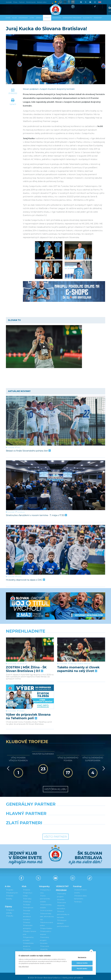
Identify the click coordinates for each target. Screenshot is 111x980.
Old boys (27, 899)
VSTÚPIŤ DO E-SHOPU (81, 888)
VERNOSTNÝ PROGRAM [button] (72, 18)
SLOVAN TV (88, 18)
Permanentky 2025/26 (46, 903)
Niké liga (73, 655)
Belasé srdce (42, 2)
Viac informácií (24, 967)
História (26, 887)
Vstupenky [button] (23, 18)
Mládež (22, 701)
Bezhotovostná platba (46, 921)
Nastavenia (82, 957)
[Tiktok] (95, 6)
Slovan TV (23, 655)
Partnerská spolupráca (28, 924)
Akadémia (56, 18)
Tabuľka (10, 913)
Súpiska (10, 887)
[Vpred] (103, 766)
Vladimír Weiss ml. (84, 655)
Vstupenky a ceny (45, 888)
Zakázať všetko (82, 963)
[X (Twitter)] (86, 2)
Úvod (8, 18)
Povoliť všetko (82, 969)
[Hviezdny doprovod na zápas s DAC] (56, 550)
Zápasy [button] (39, 18)
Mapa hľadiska (46, 926)
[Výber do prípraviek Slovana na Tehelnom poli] (30, 691)
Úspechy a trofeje (28, 891)
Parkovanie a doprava (46, 930)
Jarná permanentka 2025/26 (45, 896)
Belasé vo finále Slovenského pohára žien (28, 451)
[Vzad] (8, 766)
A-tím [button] (32, 18)
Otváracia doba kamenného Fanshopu (80, 896)
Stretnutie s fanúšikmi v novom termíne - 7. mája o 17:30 (36, 515)
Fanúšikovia (21, 512)
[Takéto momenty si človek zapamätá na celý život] (81, 645)
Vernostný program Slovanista (44, 937)
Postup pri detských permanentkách (63, 920)
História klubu (55, 786)
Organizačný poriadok (28, 936)
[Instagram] (95, 2)
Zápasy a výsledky (10, 909)
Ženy (19, 447)
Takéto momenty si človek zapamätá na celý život (78, 661)
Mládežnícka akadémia (28, 942)
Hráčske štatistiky (10, 894)
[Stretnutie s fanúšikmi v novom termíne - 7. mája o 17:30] (56, 485)
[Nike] (55, 807)
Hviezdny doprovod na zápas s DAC (25, 580)
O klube (27, 902)
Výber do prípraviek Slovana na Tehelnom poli (28, 707)
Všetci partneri (56, 834)
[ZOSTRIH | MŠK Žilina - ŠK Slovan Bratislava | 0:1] (30, 645)
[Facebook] (81, 2)
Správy (47, 18)
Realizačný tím (12, 890)
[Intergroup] (43, 825)
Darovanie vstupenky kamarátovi (45, 946)
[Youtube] (90, 2)
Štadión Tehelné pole (30, 930)
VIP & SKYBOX (46, 908)
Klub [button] (14, 18)
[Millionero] (73, 816)
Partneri (27, 920)
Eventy (19, 577)
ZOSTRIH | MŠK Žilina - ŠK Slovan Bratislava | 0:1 (26, 661)
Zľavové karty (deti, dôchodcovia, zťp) (47, 914)
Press (15, 2)
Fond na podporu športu (29, 948)
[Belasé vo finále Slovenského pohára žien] (56, 421)
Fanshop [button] (98, 18)
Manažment (28, 905)
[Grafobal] (38, 816)
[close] (91, 951)
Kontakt (27, 908)
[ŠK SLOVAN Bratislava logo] (56, 8)
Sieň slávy (27, 896)
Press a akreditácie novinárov (27, 914)
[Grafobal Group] (68, 825)
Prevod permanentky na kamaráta (63, 912)
